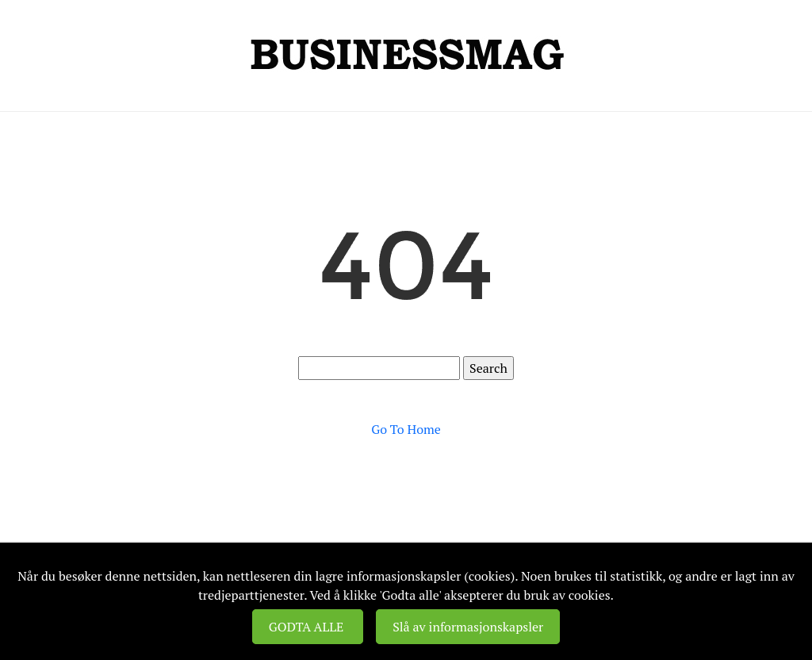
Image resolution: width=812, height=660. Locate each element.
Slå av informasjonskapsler (468, 627)
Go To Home (406, 429)
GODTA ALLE (308, 627)
